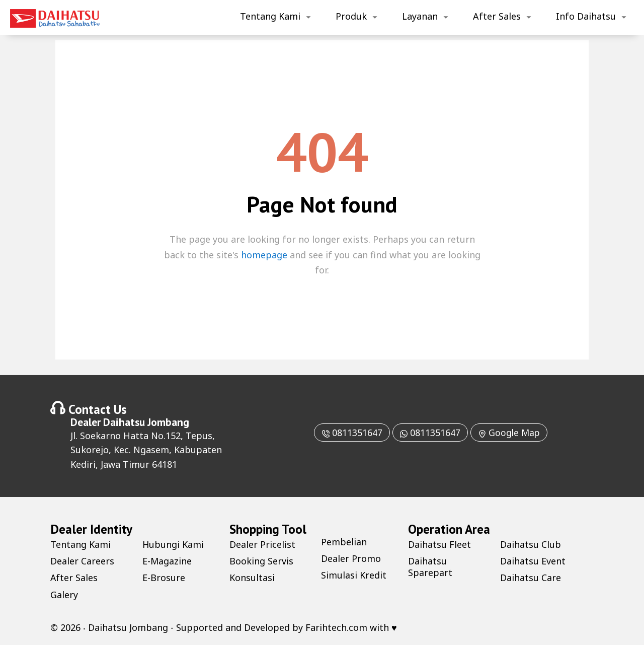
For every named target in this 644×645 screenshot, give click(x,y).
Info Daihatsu (586, 16)
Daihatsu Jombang (146, 422)
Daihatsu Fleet (439, 544)
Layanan (420, 16)
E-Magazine (167, 561)
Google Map (510, 433)
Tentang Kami (270, 16)
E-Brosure (164, 578)
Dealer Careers (82, 561)
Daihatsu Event (533, 561)
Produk (351, 16)
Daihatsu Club (531, 544)
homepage (264, 255)
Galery (64, 595)
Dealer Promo (351, 558)
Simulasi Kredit (354, 575)
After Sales (497, 16)
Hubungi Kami (173, 544)
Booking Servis (261, 561)
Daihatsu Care (531, 578)
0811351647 (351, 433)
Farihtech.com (336, 627)
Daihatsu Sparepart (430, 567)
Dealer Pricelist (262, 544)
